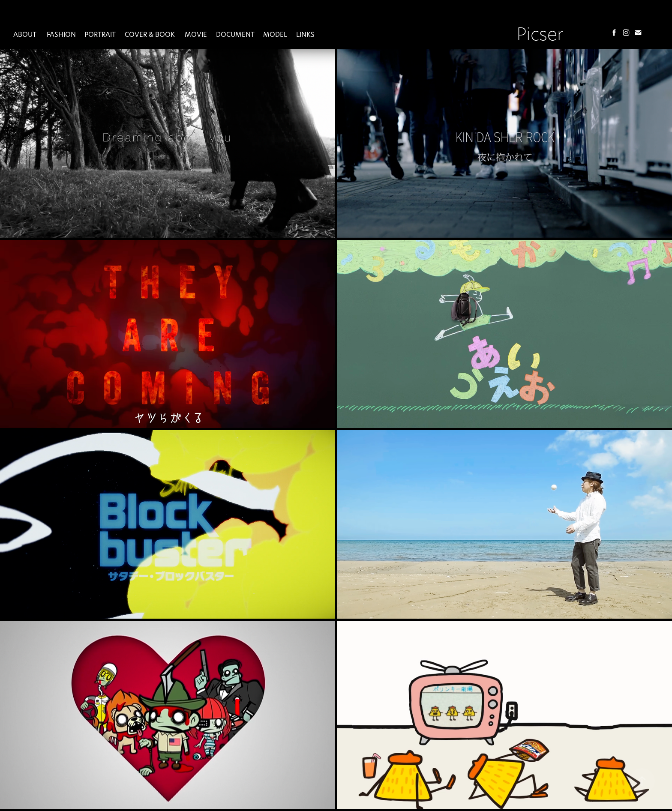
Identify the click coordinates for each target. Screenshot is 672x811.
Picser (540, 33)
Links (305, 34)
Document (235, 34)
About (25, 34)
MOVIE (196, 34)
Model (275, 34)
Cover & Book (150, 34)
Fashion (61, 34)
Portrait (100, 34)
